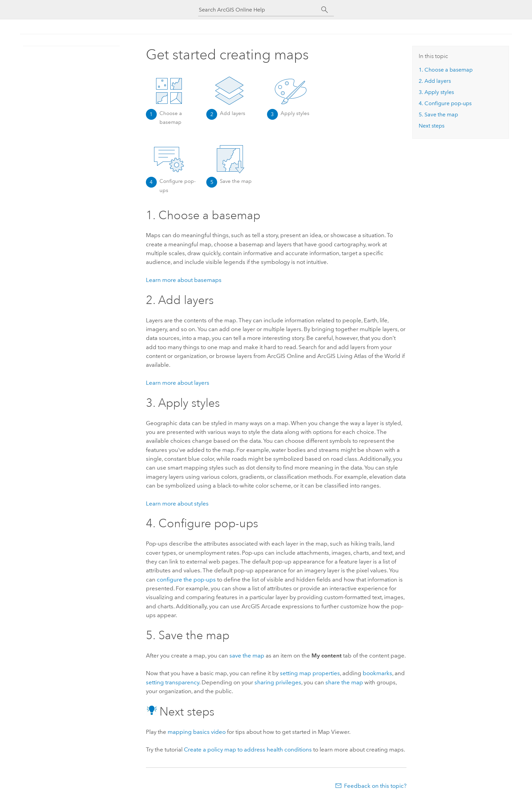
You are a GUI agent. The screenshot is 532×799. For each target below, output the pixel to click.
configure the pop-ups (186, 579)
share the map (344, 682)
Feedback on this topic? (375, 786)
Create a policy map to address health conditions (248, 749)
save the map (247, 655)
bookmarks (377, 673)
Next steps (432, 126)
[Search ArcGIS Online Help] (260, 10)
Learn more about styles (177, 503)
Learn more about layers (178, 383)
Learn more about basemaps (184, 280)
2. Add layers (435, 81)
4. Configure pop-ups (445, 103)
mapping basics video (197, 732)
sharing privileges (278, 682)
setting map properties (310, 673)
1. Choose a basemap (446, 70)
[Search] (325, 10)
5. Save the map (438, 115)
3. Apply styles (436, 92)
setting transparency (173, 682)
